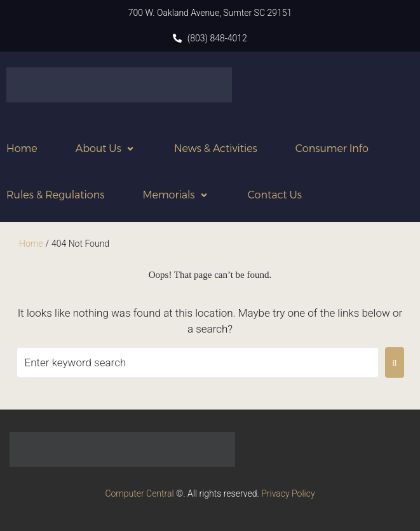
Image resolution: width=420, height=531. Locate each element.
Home (31, 244)
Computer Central (139, 493)
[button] (106, 148)
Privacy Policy (288, 493)
